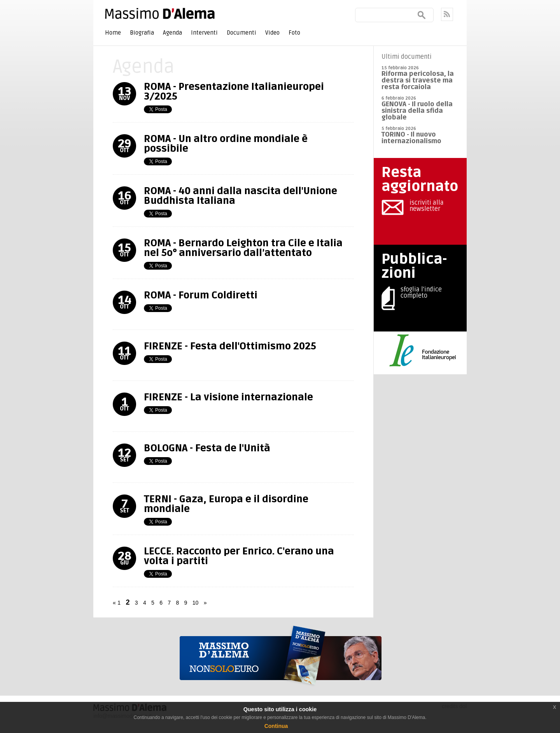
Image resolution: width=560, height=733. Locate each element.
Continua (276, 726)
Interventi (204, 33)
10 (196, 603)
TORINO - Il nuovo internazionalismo (411, 138)
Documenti (241, 33)
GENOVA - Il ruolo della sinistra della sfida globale (417, 111)
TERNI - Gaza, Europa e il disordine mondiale (226, 504)
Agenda (172, 33)
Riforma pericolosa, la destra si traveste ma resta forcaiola (418, 80)
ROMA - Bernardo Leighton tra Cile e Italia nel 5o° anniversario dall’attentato (243, 248)
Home (113, 33)
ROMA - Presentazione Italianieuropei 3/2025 (234, 92)
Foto (294, 33)
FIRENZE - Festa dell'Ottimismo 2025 (230, 346)
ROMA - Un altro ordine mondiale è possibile (226, 144)
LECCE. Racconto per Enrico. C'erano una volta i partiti (239, 556)
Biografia (142, 33)
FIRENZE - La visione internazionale (228, 397)
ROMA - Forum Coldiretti (201, 295)
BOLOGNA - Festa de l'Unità (207, 448)
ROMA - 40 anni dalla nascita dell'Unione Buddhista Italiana (241, 196)
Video (272, 33)
